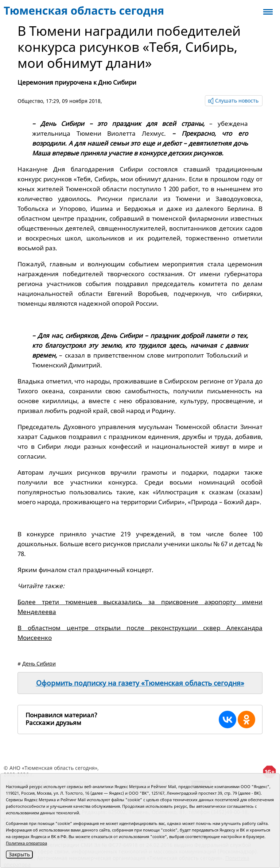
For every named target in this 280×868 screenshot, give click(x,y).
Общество (30, 101)
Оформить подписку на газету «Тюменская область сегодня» (140, 683)
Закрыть (19, 854)
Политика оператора (26, 843)
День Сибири (39, 663)
